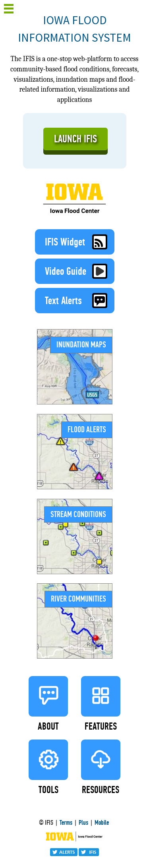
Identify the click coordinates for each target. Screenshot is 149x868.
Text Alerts (79, 301)
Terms (66, 823)
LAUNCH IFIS (75, 139)
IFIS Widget (79, 242)
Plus (83, 823)
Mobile (102, 823)
